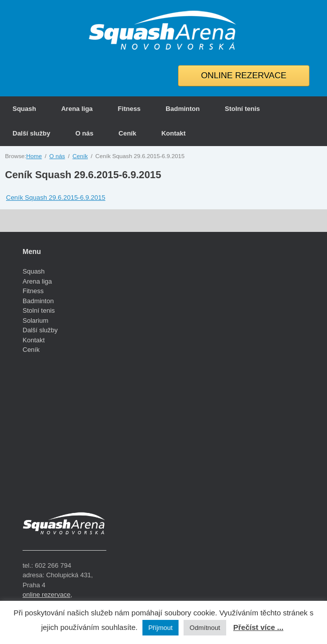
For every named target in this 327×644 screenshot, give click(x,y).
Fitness (129, 109)
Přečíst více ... (258, 627)
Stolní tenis (242, 109)
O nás (84, 133)
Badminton (183, 109)
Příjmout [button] (160, 628)
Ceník (127, 133)
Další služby (31, 133)
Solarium (35, 320)
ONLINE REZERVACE (244, 76)
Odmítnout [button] (205, 628)
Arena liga (77, 109)
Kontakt (174, 133)
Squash (24, 109)
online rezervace (46, 595)
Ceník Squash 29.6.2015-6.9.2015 (83, 175)
